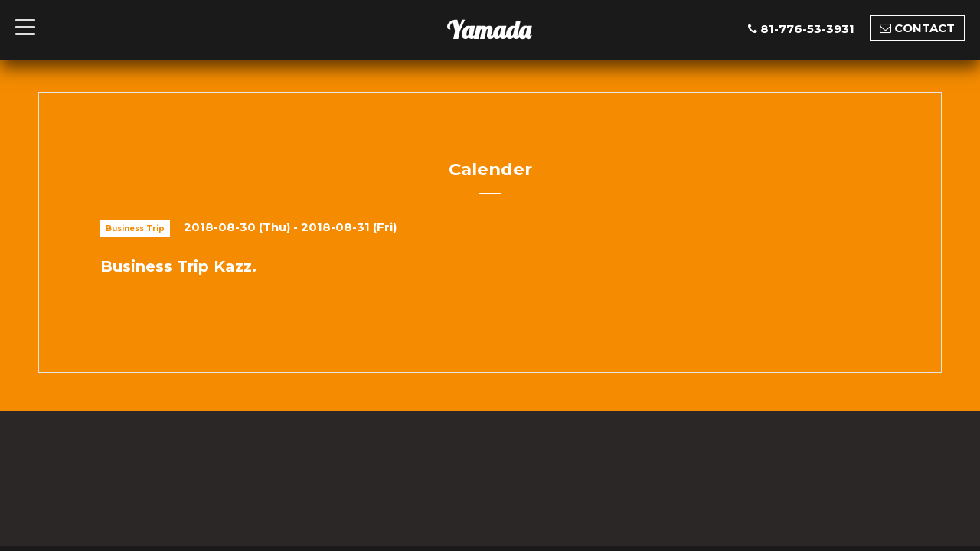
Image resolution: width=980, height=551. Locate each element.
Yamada (488, 30)
